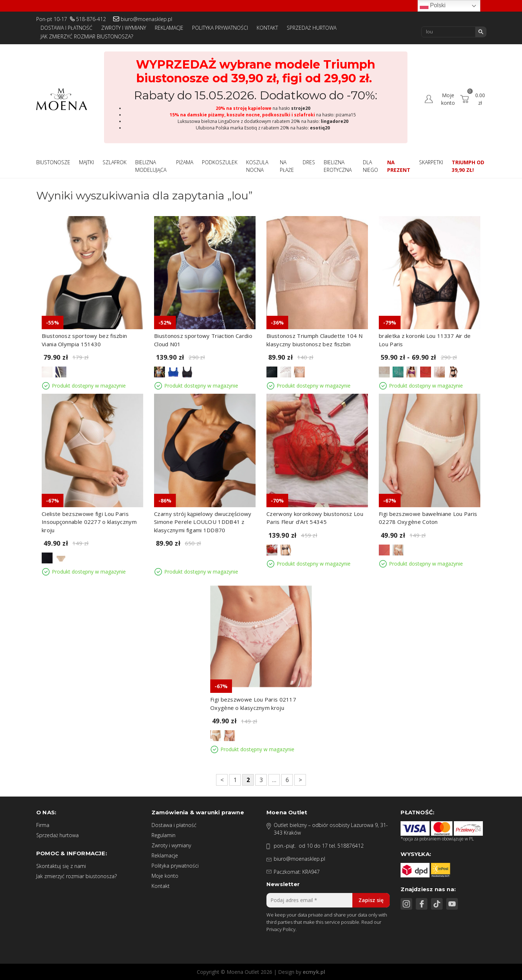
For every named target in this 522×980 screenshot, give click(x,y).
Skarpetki (431, 162)
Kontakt (267, 28)
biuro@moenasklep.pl (146, 19)
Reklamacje (169, 28)
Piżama (185, 162)
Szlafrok (115, 162)
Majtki (86, 162)
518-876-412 (91, 19)
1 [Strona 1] (235, 780)
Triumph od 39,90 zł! (468, 166)
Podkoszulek (220, 162)
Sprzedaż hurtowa (312, 28)
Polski (433, 6)
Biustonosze (53, 162)
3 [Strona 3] (261, 780)
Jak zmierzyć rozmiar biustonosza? (87, 36)
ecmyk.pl (314, 972)
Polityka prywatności (220, 28)
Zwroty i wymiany (124, 28)
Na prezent (399, 166)
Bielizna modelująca (151, 166)
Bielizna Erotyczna (338, 166)
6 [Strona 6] (287, 780)
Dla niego (370, 166)
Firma (43, 825)
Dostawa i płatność (67, 28)
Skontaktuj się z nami (61, 866)
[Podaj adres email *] (328, 900)
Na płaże (287, 166)
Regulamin (163, 835)
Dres (309, 162)
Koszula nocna (257, 166)
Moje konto (165, 876)
